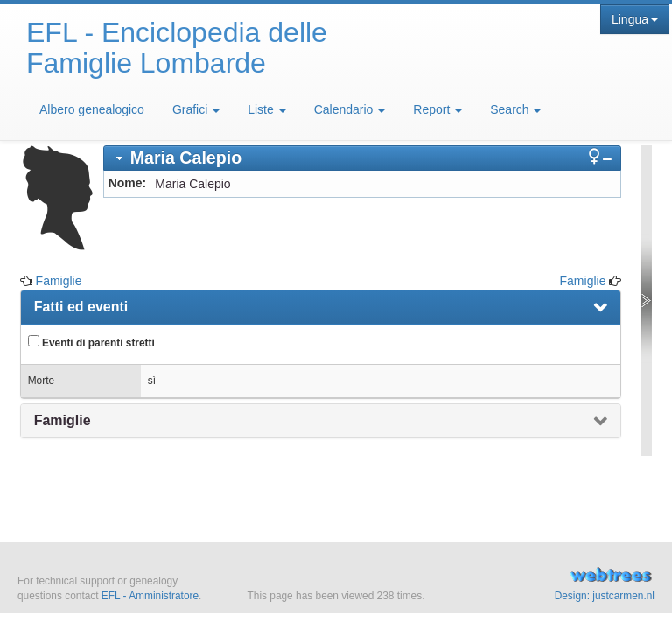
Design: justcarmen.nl (605, 596)
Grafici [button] (196, 109)
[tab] (363, 158)
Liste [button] (266, 109)
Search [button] (515, 109)
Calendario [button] (350, 109)
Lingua (635, 19)
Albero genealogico (92, 109)
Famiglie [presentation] (63, 420)
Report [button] (437, 109)
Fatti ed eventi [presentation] (81, 307)
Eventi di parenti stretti (91, 342)
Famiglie (59, 281)
